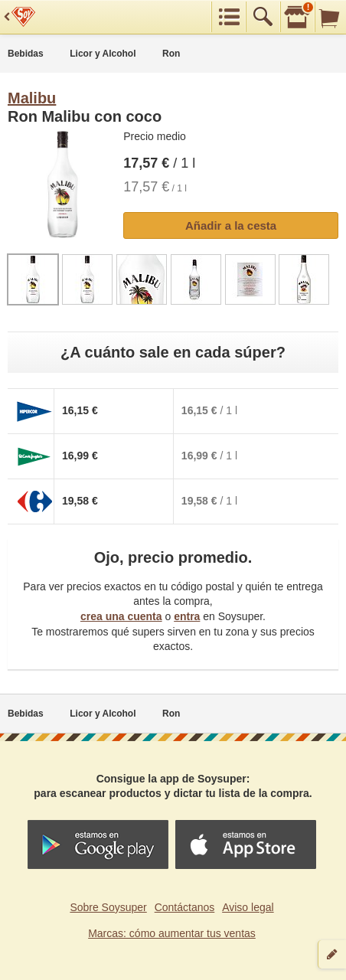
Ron (171, 54)
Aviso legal (248, 907)
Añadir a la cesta (231, 225)
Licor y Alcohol (103, 54)
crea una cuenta (121, 616)
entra (187, 616)
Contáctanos (185, 907)
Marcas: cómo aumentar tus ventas (172, 933)
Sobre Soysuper (108, 907)
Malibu (32, 98)
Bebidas (26, 54)
